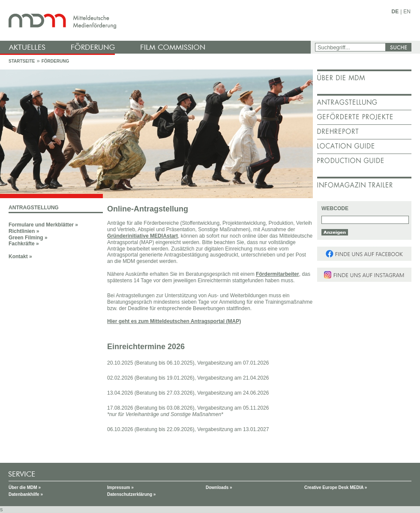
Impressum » (120, 487)
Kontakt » (20, 256)
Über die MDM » (25, 487)
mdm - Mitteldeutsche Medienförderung (156, 20)
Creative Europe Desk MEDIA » (336, 487)
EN (407, 12)
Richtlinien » (24, 231)
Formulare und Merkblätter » (43, 225)
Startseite (22, 61)
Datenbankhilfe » (26, 494)
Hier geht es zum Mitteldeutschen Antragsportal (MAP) (174, 321)
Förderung (55, 61)
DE (395, 12)
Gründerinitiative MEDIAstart (142, 236)
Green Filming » (28, 238)
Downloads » (219, 487)
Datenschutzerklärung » (131, 494)
